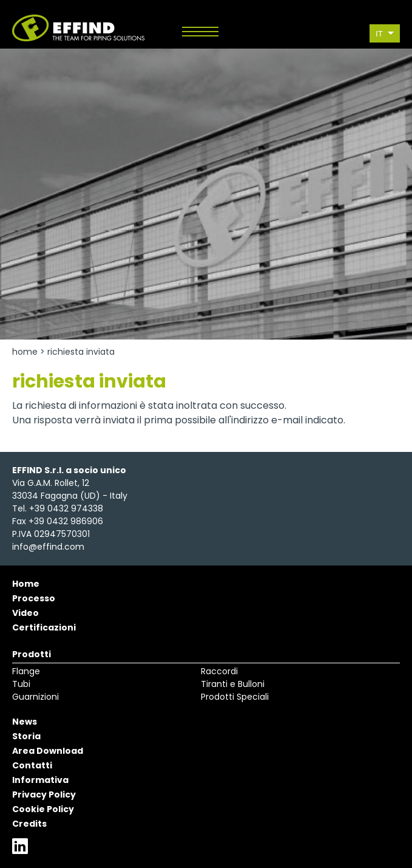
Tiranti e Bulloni (233, 684)
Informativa (40, 780)
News (25, 722)
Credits (29, 824)
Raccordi (219, 671)
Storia (26, 736)
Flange (26, 671)
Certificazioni (44, 627)
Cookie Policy (43, 809)
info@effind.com (48, 547)
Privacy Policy (44, 795)
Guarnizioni (35, 697)
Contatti (32, 765)
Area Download (48, 751)
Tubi (21, 684)
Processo (34, 598)
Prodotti (32, 654)
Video (25, 613)
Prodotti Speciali (235, 697)
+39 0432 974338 (66, 508)
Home (25, 352)
